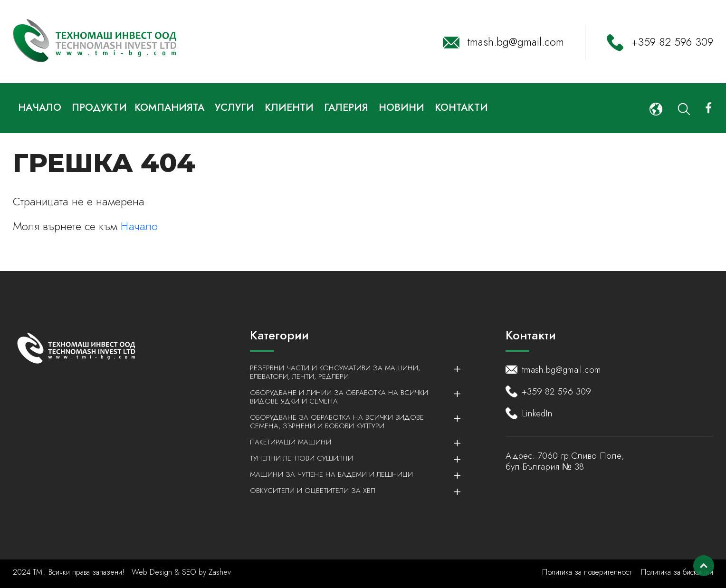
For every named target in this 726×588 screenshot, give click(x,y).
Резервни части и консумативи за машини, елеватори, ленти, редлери (350, 372)
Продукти (99, 107)
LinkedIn (537, 414)
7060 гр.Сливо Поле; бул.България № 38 (565, 461)
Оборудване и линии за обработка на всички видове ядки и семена (350, 397)
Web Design (153, 572)
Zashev (220, 572)
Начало (139, 226)
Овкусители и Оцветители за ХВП (350, 491)
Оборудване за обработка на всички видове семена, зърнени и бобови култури (350, 422)
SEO (189, 572)
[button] (656, 108)
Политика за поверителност (587, 572)
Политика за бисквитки (677, 572)
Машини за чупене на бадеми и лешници (350, 474)
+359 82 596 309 (672, 42)
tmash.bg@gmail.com (516, 42)
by (202, 572)
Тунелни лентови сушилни (350, 458)
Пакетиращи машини (350, 442)
